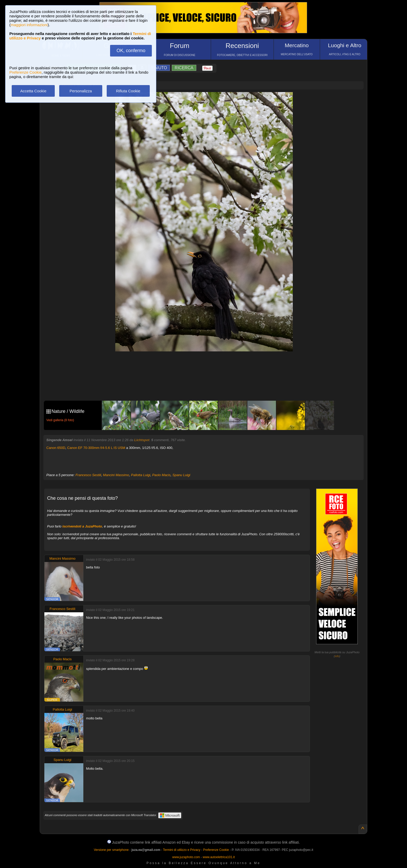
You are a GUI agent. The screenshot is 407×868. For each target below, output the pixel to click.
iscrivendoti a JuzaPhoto (82, 526)
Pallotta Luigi (141, 475)
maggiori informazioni (29, 25)
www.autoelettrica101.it (219, 857)
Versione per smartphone (111, 850)
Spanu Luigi (181, 475)
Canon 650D (56, 448)
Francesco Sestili (88, 475)
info (337, 656)
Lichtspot (142, 440)
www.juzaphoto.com (186, 857)
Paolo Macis (161, 475)
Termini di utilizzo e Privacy (182, 850)
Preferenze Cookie (25, 72)
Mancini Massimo (116, 475)
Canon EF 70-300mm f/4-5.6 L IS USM (96, 448)
